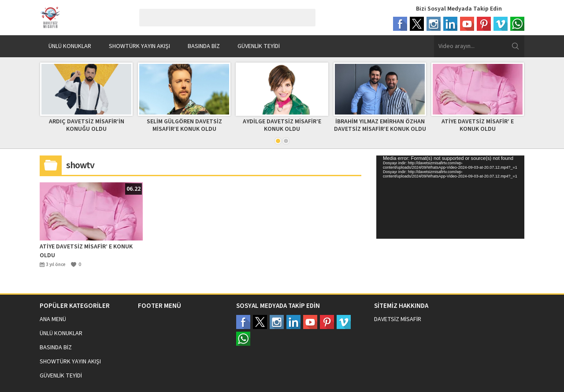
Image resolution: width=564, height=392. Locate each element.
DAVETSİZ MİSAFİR (398, 319)
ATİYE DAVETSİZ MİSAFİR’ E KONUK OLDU (478, 125)
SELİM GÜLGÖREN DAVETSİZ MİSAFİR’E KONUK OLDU (184, 125)
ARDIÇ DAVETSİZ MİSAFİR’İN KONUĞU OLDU (87, 125)
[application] (450, 197)
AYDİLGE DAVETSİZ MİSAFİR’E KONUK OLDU (282, 125)
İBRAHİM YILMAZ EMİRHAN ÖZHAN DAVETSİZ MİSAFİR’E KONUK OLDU (380, 125)
